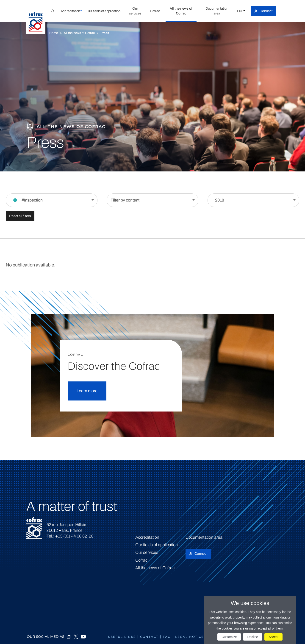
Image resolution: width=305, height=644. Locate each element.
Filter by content (125, 200)
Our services (147, 552)
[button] (70, 11)
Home (54, 33)
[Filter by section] (52, 200)
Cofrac (141, 560)
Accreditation (147, 537)
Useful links (122, 637)
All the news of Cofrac (79, 33)
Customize (229, 637)
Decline (253, 637)
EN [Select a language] (240, 11)
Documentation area (204, 537)
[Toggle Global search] (53, 11)
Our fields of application (157, 545)
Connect (266, 11)
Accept (273, 637)
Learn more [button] (87, 391)
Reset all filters (20, 216)
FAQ (167, 637)
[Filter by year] (253, 200)
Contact (149, 637)
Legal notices (191, 637)
